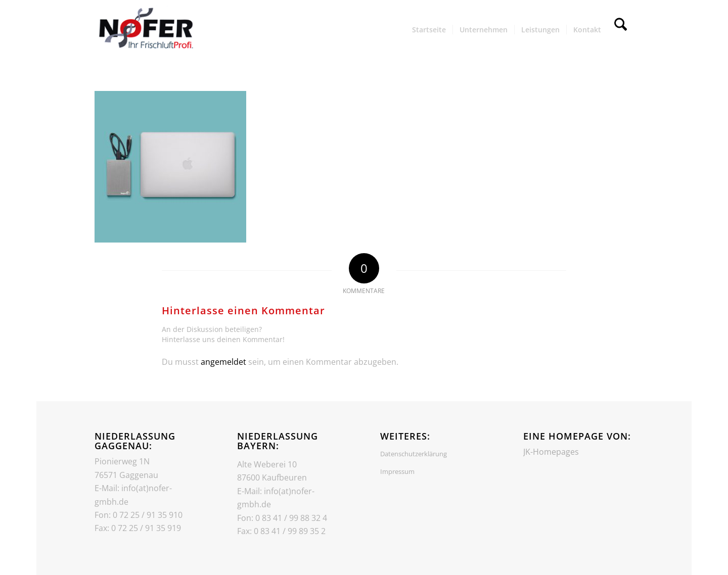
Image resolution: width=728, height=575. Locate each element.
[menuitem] (429, 30)
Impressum (397, 471)
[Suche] (621, 30)
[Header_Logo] (145, 30)
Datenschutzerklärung (414, 454)
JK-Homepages (551, 452)
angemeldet (223, 362)
